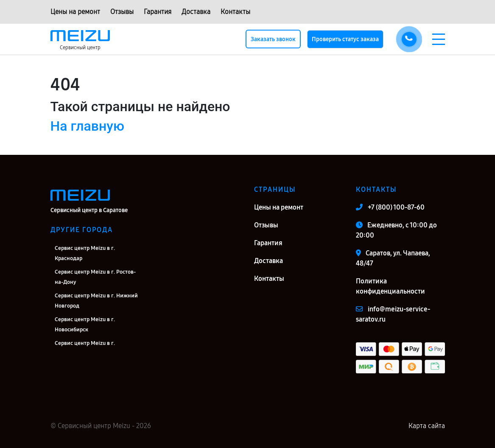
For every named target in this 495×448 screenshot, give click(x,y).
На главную (87, 126)
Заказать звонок (273, 39)
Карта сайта (427, 426)
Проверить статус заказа (345, 39)
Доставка (196, 12)
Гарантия (158, 12)
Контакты (235, 12)
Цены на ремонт (75, 12)
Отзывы (122, 12)
